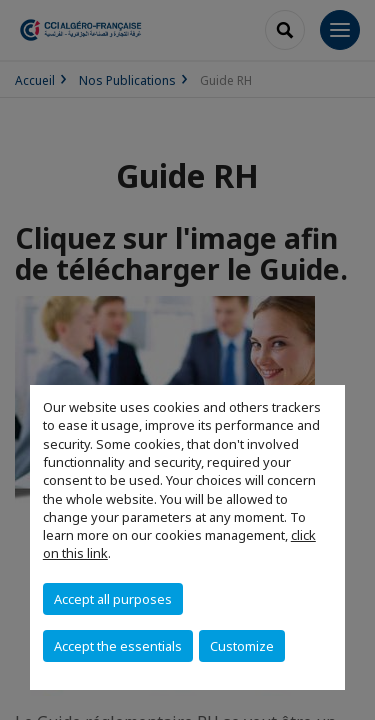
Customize (242, 646)
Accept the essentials (118, 646)
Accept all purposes (113, 599)
